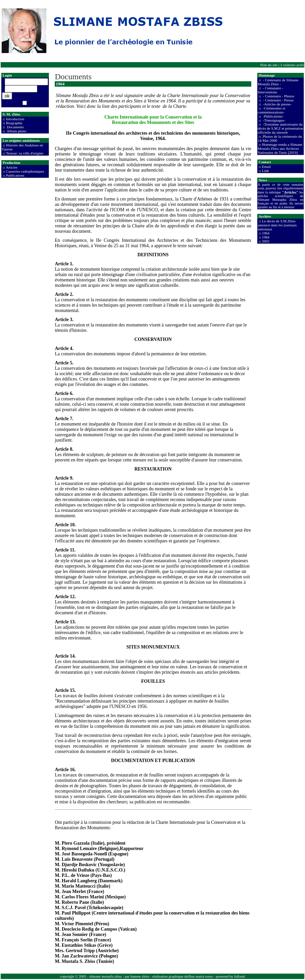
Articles (12, 167)
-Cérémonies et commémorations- (271, 110)
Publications (15, 175)
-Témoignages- (274, 120)
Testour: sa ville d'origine (25, 153)
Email (266, 167)
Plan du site (269, 65)
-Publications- (273, 116)
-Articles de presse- (277, 104)
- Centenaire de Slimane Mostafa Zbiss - (278, 82)
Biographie (14, 123)
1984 (266, 237)
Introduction (15, 119)
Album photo (16, 131)
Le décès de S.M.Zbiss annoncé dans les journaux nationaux (277, 225)
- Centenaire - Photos (278, 96)
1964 (266, 233)
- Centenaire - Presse (278, 100)
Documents (15, 127)
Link (266, 171)
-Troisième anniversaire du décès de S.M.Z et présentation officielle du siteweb (280, 128)
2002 (266, 241)
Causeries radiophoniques (25, 171)
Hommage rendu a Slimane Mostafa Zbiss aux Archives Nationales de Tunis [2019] (280, 148)
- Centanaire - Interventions (270, 90)
